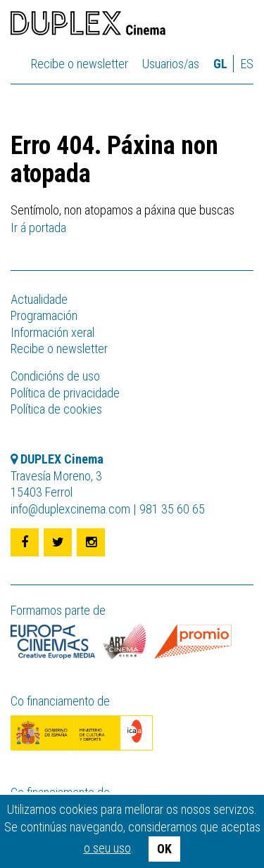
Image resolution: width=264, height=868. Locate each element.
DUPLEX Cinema (88, 25)
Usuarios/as (171, 64)
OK (164, 849)
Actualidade (39, 299)
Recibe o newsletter (80, 64)
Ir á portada (38, 228)
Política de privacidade (65, 393)
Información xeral (52, 332)
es (247, 64)
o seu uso (107, 848)
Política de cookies (56, 409)
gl (220, 64)
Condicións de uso (55, 376)
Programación (44, 315)
